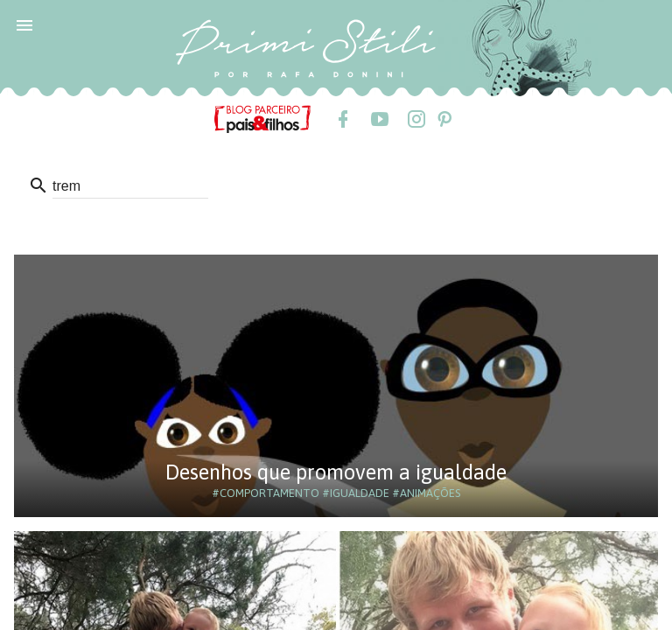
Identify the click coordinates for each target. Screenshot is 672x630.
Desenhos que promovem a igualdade (336, 472)
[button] (24, 24)
